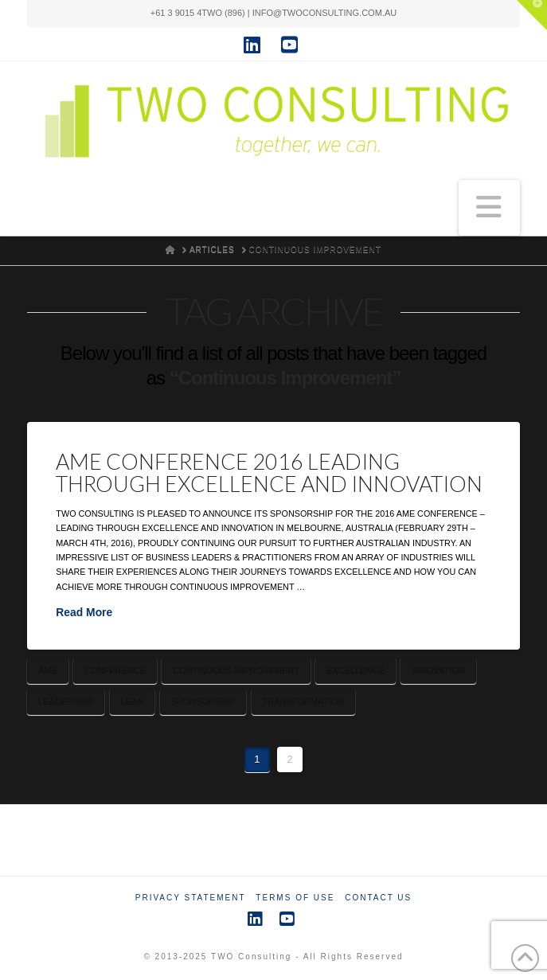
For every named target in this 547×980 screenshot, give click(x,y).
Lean (133, 701)
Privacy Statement (191, 898)
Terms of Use (295, 898)
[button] (489, 208)
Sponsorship (203, 701)
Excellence (356, 670)
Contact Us (378, 898)
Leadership (66, 701)
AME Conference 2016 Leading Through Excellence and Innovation (269, 472)
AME (48, 670)
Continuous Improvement (236, 670)
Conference (115, 670)
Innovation (438, 670)
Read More (84, 612)
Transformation (303, 701)
